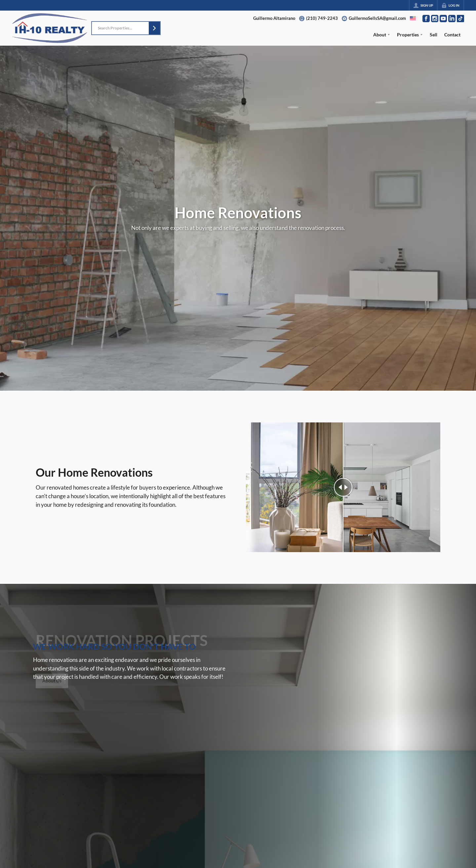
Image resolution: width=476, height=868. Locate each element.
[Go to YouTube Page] (443, 19)
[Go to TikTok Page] (460, 19)
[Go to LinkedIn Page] (452, 19)
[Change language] (413, 18)
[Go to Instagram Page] (435, 19)
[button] (154, 28)
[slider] (343, 487)
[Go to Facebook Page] (426, 19)
